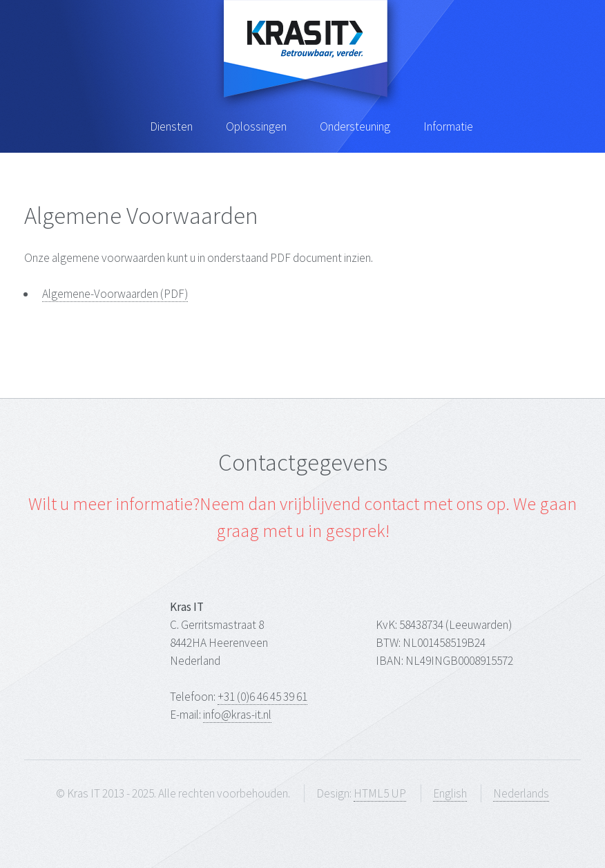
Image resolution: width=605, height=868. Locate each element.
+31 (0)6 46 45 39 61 (262, 697)
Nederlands (521, 793)
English (450, 793)
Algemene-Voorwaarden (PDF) (115, 294)
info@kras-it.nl (237, 715)
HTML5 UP (380, 793)
